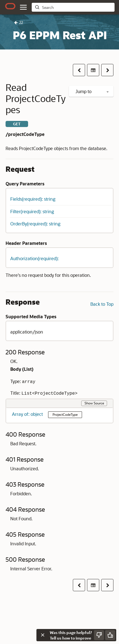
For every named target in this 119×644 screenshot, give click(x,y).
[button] (79, 70)
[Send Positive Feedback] (110, 635)
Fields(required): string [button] (33, 199)
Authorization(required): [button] (34, 258)
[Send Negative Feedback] (99, 635)
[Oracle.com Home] (10, 6)
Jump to (92, 91)
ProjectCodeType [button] (65, 414)
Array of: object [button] (28, 414)
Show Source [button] (94, 403)
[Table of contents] (93, 70)
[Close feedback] (43, 635)
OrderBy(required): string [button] (35, 224)
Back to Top (102, 304)
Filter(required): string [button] (32, 211)
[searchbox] (77, 8)
